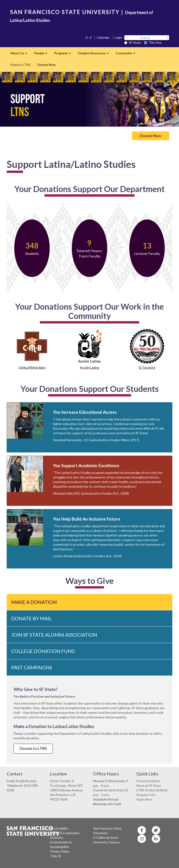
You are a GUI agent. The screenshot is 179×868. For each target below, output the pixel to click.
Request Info (146, 795)
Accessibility (59, 828)
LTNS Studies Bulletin (152, 790)
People (42, 54)
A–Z (89, 37)
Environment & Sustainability (61, 844)
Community (127, 54)
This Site (153, 42)
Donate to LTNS (33, 748)
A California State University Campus (107, 840)
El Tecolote (147, 367)
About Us (20, 54)
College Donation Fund (43, 651)
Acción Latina (89, 367)
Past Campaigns (32, 667)
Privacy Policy (60, 851)
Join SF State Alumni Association (54, 635)
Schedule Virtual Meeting (106, 802)
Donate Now (47, 65)
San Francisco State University (107, 831)
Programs (64, 54)
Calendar (103, 37)
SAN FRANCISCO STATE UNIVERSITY (65, 12)
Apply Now (144, 799)
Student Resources (95, 54)
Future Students (148, 781)
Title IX (56, 856)
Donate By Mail (32, 618)
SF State (133, 42)
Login (118, 37)
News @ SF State (149, 785)
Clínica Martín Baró (32, 367)
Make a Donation (34, 602)
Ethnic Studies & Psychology (62, 783)
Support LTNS (20, 65)
